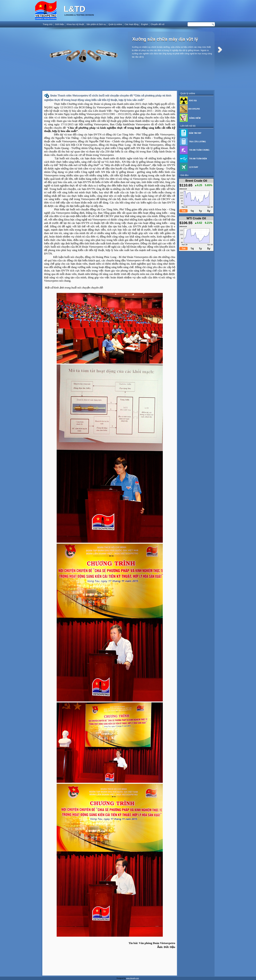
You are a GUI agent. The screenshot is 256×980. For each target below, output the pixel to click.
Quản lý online (115, 24)
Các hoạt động (132, 24)
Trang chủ (48, 24)
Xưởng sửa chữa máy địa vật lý (165, 40)
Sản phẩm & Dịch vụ (96, 24)
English (145, 24)
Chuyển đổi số (158, 24)
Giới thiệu (60, 24)
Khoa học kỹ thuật (75, 24)
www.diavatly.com (132, 978)
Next (220, 50)
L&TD (75, 9)
